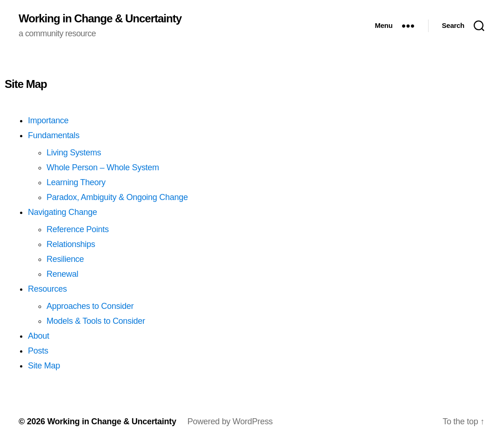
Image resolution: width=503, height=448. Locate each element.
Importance (48, 120)
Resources (47, 289)
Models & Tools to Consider (96, 321)
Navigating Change (63, 212)
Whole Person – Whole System (103, 167)
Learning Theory (76, 182)
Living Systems (74, 153)
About (39, 336)
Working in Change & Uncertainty (100, 19)
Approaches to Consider (90, 306)
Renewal (62, 274)
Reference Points (78, 229)
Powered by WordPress (230, 421)
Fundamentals (54, 135)
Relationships (71, 244)
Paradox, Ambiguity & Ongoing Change (117, 197)
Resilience (65, 259)
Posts (38, 351)
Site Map (44, 366)
